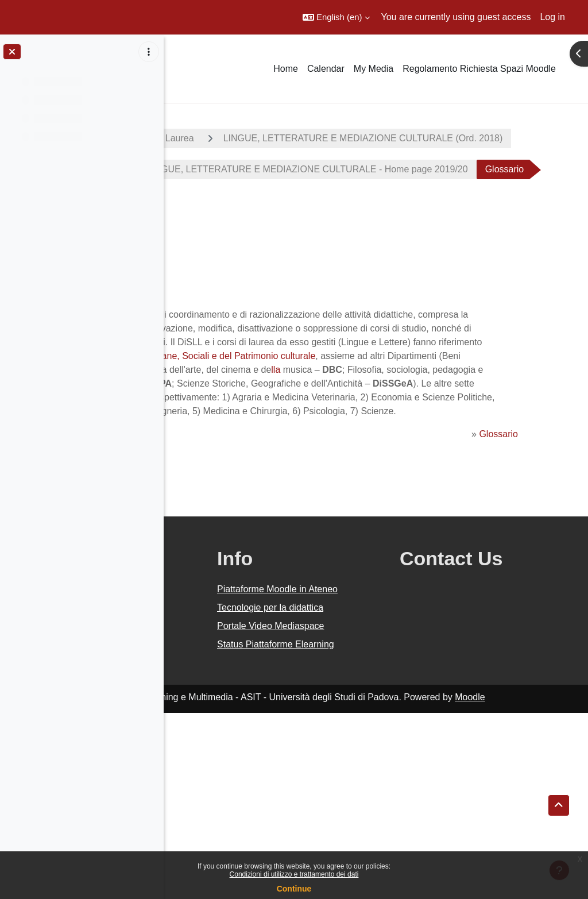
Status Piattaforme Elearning (357, 823)
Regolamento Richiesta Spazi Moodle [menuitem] (479, 69)
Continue (294, 889)
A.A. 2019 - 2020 (220, 138)
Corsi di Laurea (315, 138)
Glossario (510, 565)
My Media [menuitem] (374, 69)
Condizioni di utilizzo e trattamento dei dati (294, 874)
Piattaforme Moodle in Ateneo (363, 727)
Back (202, 333)
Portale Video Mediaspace (346, 791)
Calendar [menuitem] (326, 69)
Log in (552, 17)
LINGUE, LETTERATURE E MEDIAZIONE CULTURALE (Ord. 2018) (337, 169)
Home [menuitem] (286, 69)
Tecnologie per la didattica (353, 759)
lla (360, 445)
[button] (336, 17)
